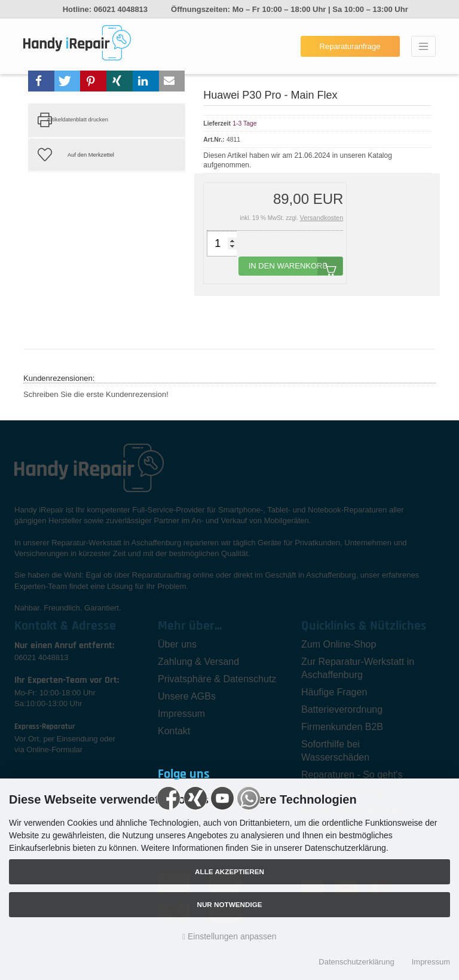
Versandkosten (322, 218)
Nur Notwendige (229, 904)
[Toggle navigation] (423, 47)
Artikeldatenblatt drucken (77, 120)
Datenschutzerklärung (356, 962)
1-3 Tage (244, 123)
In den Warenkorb (296, 266)
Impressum (431, 962)
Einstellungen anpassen (229, 936)
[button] (41, 81)
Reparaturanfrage (350, 46)
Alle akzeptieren (229, 871)
